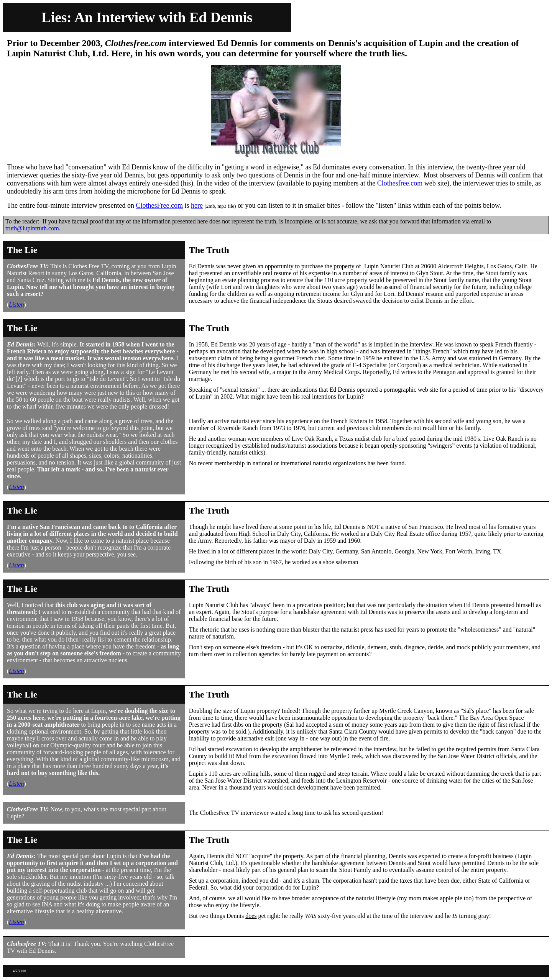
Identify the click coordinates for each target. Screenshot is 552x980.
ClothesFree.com (159, 205)
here (197, 205)
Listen (16, 305)
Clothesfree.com (400, 183)
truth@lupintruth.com (32, 228)
